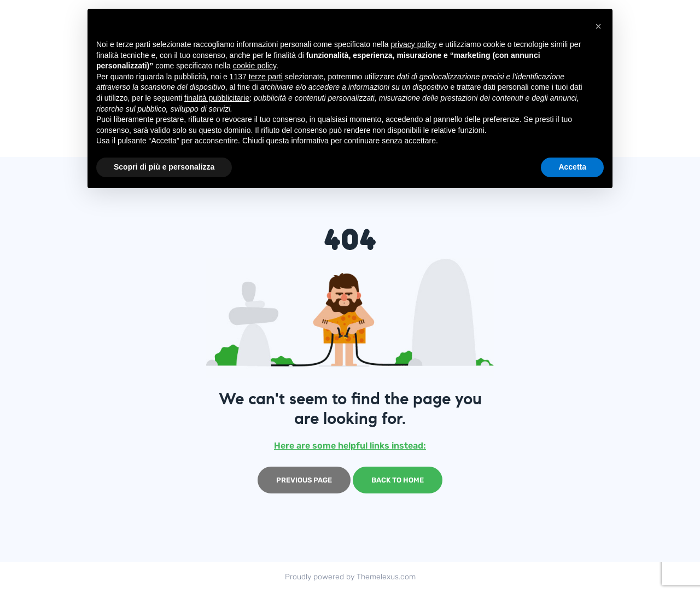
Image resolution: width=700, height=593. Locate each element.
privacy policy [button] (414, 44)
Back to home (398, 480)
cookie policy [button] (255, 66)
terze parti (266, 77)
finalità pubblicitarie (217, 98)
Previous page (304, 480)
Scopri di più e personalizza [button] (164, 167)
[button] (598, 26)
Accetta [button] (572, 167)
